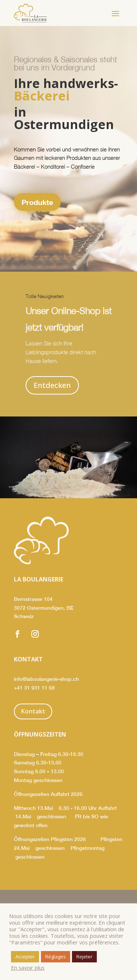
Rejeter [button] (84, 957)
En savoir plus (28, 968)
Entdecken (52, 385)
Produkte (37, 202)
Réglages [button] (56, 957)
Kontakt (33, 711)
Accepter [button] (25, 957)
